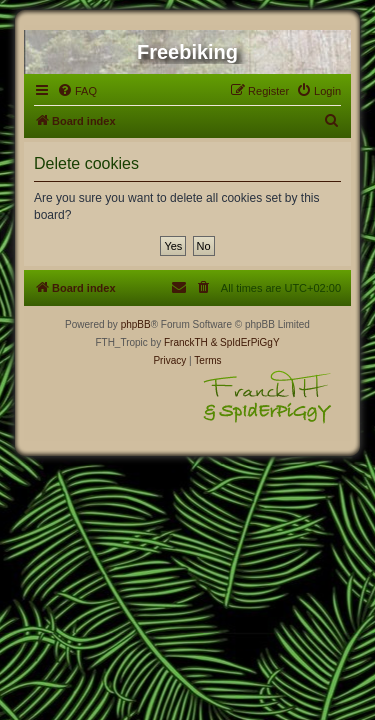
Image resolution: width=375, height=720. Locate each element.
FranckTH (186, 342)
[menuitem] (77, 91)
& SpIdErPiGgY (245, 342)
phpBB (136, 324)
